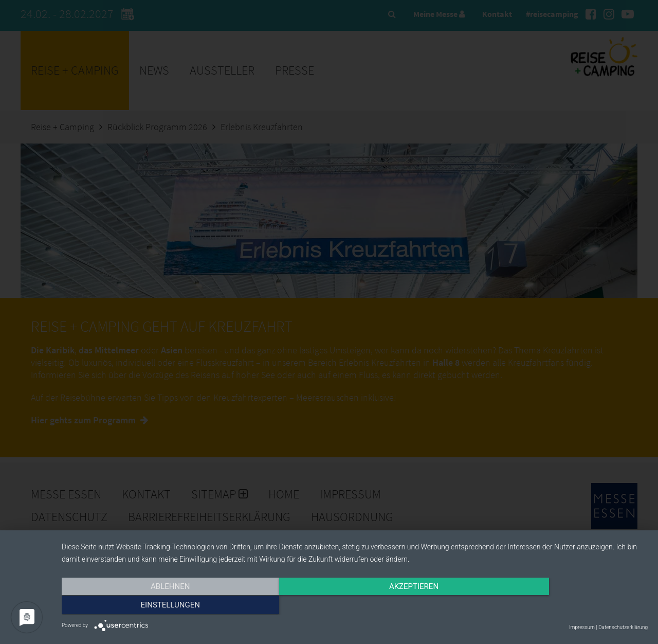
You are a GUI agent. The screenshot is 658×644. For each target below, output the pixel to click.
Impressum (582, 627)
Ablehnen (150, 606)
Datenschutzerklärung (623, 627)
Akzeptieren (355, 606)
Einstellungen (560, 606)
